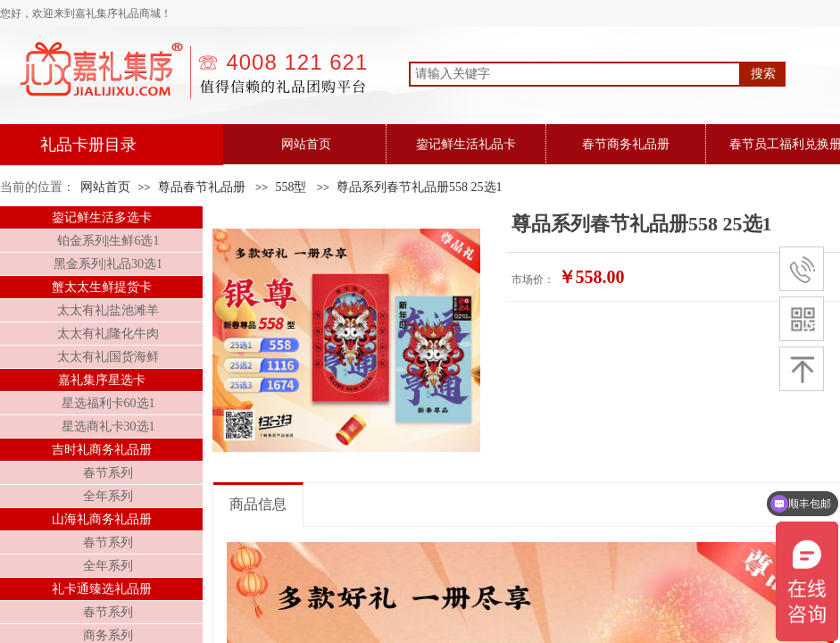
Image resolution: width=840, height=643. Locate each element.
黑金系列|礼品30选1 (108, 264)
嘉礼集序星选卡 (102, 380)
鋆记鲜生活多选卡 (102, 217)
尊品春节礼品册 (202, 187)
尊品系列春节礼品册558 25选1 (420, 187)
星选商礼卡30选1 (108, 426)
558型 (291, 187)
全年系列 (108, 496)
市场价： (533, 280)
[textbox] (575, 74)
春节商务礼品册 (626, 144)
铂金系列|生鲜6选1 (108, 241)
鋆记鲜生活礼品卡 (466, 144)
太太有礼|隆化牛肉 (108, 334)
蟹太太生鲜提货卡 (102, 287)
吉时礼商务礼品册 (102, 450)
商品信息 (258, 504)
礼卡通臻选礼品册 (102, 589)
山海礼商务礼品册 (102, 519)
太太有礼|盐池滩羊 (108, 310)
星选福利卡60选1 (108, 403)
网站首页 (306, 144)
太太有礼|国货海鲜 (108, 357)
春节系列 (108, 473)
